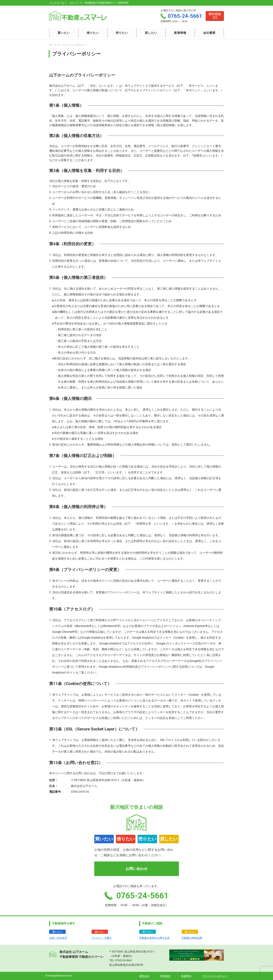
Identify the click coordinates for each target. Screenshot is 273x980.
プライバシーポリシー (215, 976)
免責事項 (186, 976)
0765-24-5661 (124, 960)
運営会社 (144, 976)
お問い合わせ (136, 869)
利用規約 (165, 976)
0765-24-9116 (80, 792)
